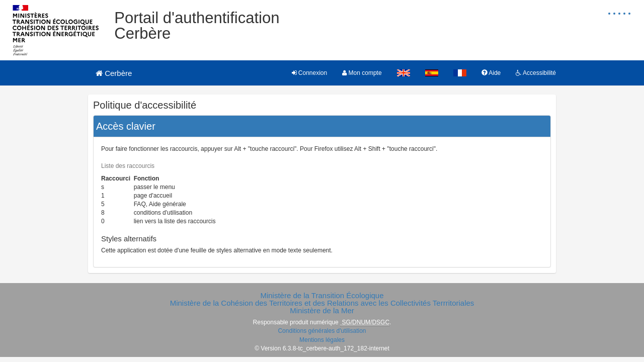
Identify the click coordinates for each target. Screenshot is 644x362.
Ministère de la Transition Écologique (322, 295)
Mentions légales (322, 340)
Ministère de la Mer (322, 310)
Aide (491, 73)
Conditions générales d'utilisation (322, 331)
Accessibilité (536, 73)
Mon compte (362, 73)
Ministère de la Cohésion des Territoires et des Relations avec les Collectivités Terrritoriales (322, 303)
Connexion (310, 73)
